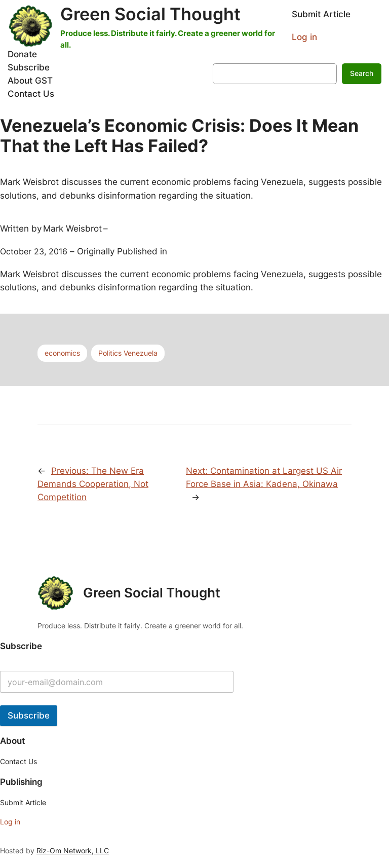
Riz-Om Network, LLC (73, 851)
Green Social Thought (150, 14)
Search (362, 73)
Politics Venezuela (128, 353)
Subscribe (29, 715)
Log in (304, 37)
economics (62, 353)
